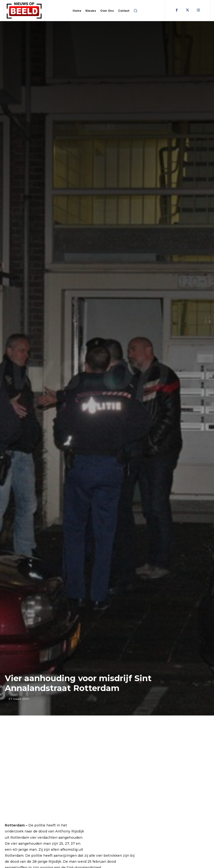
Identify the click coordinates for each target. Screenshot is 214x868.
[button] (135, 11)
